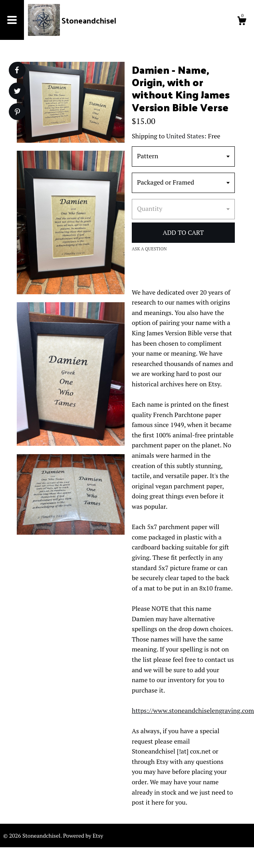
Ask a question (149, 249)
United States (185, 136)
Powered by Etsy (83, 836)
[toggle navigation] (12, 20)
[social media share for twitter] (17, 92)
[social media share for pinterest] (17, 113)
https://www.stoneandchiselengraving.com (193, 711)
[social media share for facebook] (17, 70)
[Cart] (242, 22)
